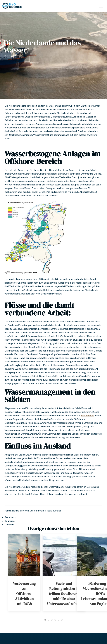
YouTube (10, 521)
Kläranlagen (87, 415)
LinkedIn (9, 524)
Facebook (10, 517)
